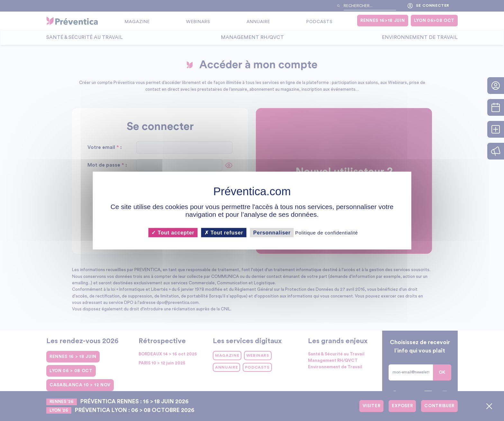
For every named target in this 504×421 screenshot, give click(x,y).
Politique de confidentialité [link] (326, 233)
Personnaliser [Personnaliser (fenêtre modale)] (272, 233)
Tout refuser (224, 233)
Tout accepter (173, 233)
